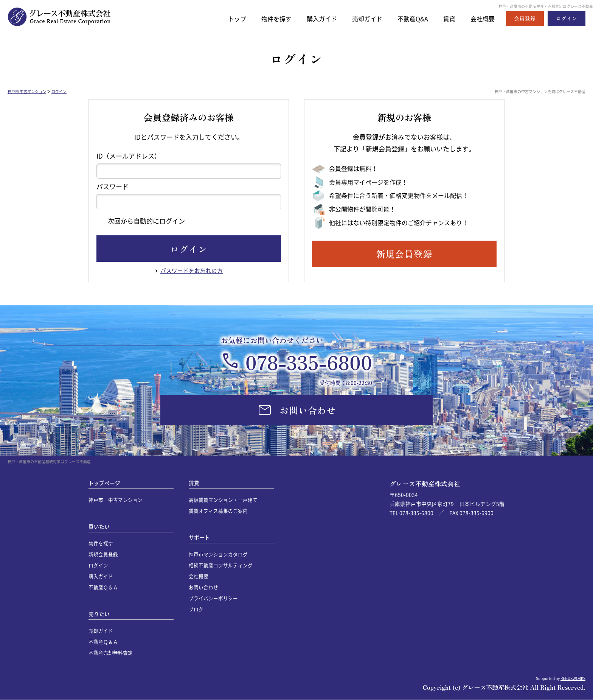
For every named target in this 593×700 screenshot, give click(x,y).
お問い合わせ (203, 587)
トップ (227, 18)
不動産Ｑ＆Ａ (103, 587)
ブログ (196, 609)
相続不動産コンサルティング (221, 565)
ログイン (59, 91)
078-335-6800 (309, 362)
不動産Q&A (410, 18)
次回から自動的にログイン (141, 221)
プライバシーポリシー (213, 598)
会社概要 (482, 18)
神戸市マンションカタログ (218, 554)
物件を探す (268, 18)
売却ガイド (362, 18)
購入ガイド (315, 18)
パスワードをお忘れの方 (192, 271)
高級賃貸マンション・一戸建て (223, 500)
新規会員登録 (103, 554)
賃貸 (447, 18)
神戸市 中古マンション (27, 91)
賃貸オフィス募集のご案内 (218, 511)
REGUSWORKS (573, 678)
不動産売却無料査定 (111, 653)
